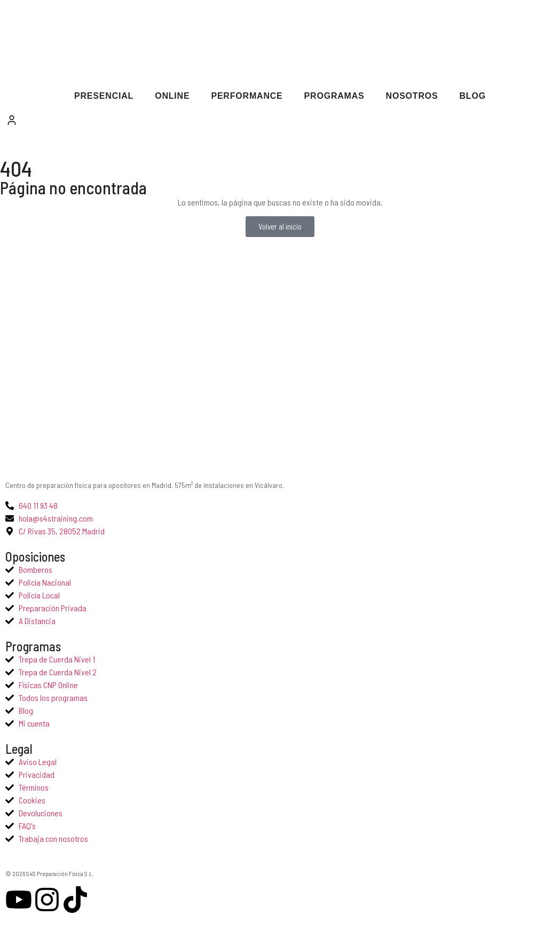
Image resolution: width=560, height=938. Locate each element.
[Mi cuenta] (12, 120)
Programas (334, 96)
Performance (247, 96)
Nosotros (412, 96)
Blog (473, 96)
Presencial (104, 96)
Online (172, 96)
